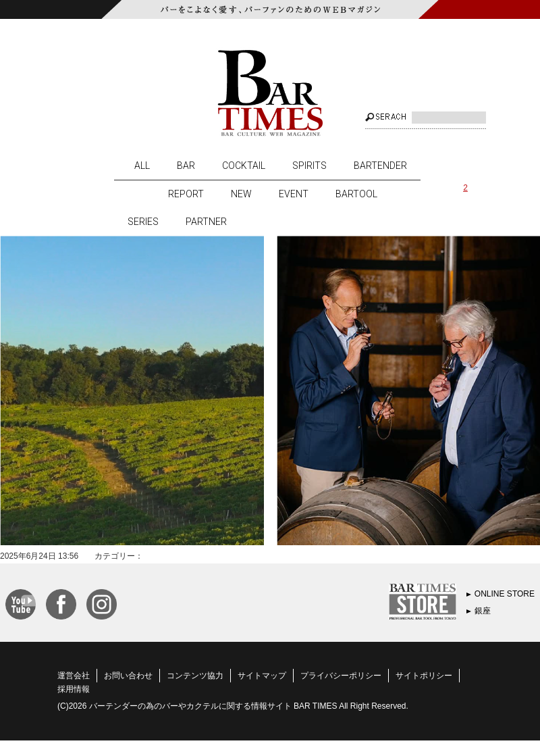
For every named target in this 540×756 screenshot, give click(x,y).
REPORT (186, 194)
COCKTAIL (244, 166)
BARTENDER (380, 166)
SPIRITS (309, 166)
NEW (241, 194)
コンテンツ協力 (195, 676)
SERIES (143, 222)
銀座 (483, 611)
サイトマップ (262, 676)
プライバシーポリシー (341, 676)
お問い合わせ (128, 676)
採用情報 (74, 689)
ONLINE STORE (505, 594)
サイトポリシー (424, 676)
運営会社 (74, 676)
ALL (142, 166)
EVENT (294, 194)
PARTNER (206, 222)
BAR (186, 166)
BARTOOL (356, 194)
